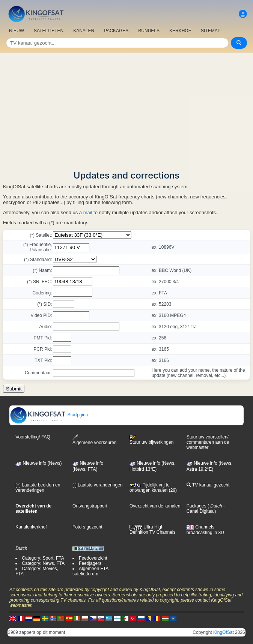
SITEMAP (211, 31)
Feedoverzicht (93, 558)
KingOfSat (224, 632)
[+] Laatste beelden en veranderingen (38, 488)
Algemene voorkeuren (94, 440)
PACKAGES (116, 31)
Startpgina (49, 415)
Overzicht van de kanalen (155, 506)
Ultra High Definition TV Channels (153, 530)
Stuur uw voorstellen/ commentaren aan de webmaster (208, 442)
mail (88, 212)
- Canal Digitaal (206, 509)
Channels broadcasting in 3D (205, 530)
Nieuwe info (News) (38, 463)
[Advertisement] (127, 109)
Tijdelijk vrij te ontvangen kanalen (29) (153, 488)
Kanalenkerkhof (31, 527)
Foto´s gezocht (87, 527)
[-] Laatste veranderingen (97, 485)
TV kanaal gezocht (208, 485)
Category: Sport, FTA (43, 558)
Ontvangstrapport (90, 506)
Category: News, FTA (43, 563)
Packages (197, 506)
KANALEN (84, 31)
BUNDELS (149, 31)
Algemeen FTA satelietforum (90, 571)
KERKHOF (180, 31)
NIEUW (17, 31)
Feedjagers (90, 563)
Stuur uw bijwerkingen (151, 440)
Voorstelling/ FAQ (33, 437)
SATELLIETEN (49, 31)
